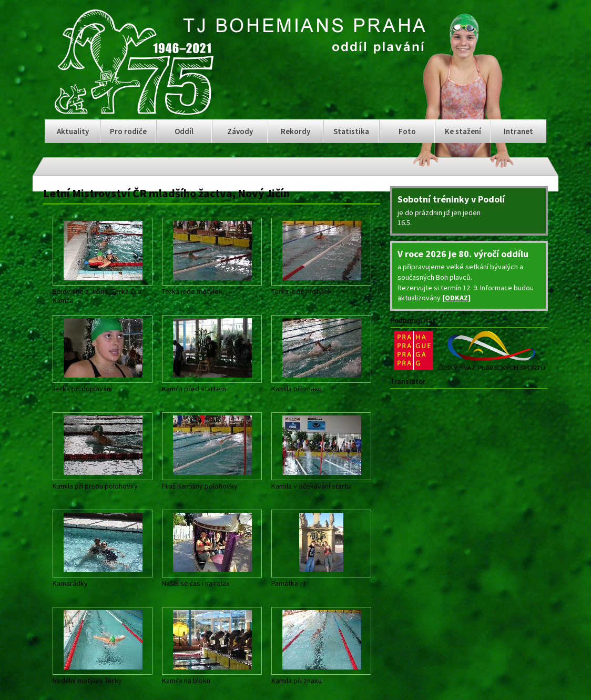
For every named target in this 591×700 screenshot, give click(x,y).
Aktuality (73, 131)
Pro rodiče (128, 131)
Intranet (518, 131)
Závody (240, 131)
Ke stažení (463, 131)
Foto (407, 131)
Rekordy (295, 131)
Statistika (351, 131)
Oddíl (184, 131)
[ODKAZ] (456, 298)
